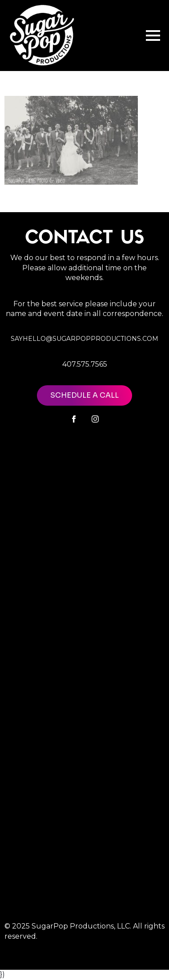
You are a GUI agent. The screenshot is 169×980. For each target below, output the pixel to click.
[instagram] (95, 419)
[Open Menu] (153, 36)
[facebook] (74, 419)
